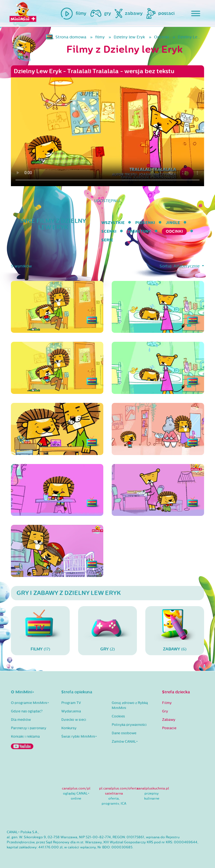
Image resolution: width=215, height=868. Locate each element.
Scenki (109, 231)
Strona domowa (71, 37)
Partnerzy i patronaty (29, 728)
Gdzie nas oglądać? (27, 711)
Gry (165, 711)
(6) (175, 630)
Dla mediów (21, 720)
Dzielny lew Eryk (129, 37)
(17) (40, 630)
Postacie (169, 728)
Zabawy (169, 720)
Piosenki (145, 223)
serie (107, 240)
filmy (100, 37)
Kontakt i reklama (25, 737)
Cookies (118, 716)
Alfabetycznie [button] (187, 266)
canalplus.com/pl (76, 788)
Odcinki (161, 37)
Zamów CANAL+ (125, 742)
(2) (107, 630)
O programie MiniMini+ (30, 703)
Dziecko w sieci (74, 720)
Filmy (167, 703)
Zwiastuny (139, 231)
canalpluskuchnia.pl (153, 788)
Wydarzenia (71, 711)
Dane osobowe (124, 733)
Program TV (71, 703)
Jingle (173, 223)
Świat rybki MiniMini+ (79, 737)
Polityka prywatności (129, 725)
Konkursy (69, 728)
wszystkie (113, 223)
